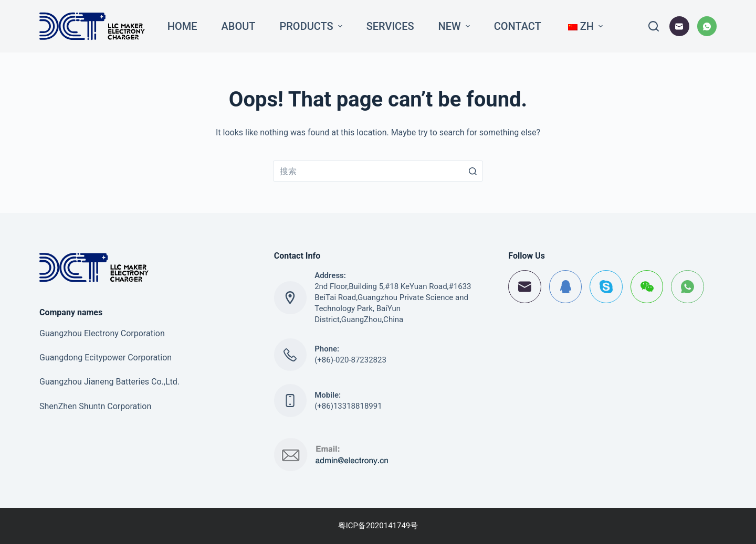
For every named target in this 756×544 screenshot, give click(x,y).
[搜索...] (378, 171)
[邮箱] (679, 26)
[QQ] (566, 287)
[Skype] (606, 287)
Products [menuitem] (312, 26)
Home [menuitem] (182, 26)
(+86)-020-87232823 (350, 360)
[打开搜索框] (654, 26)
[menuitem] (584, 26)
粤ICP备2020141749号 (378, 526)
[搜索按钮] (472, 171)
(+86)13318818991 (348, 406)
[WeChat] (647, 287)
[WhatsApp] (707, 26)
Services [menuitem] (390, 26)
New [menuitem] (455, 26)
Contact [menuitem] (518, 26)
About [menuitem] (239, 26)
